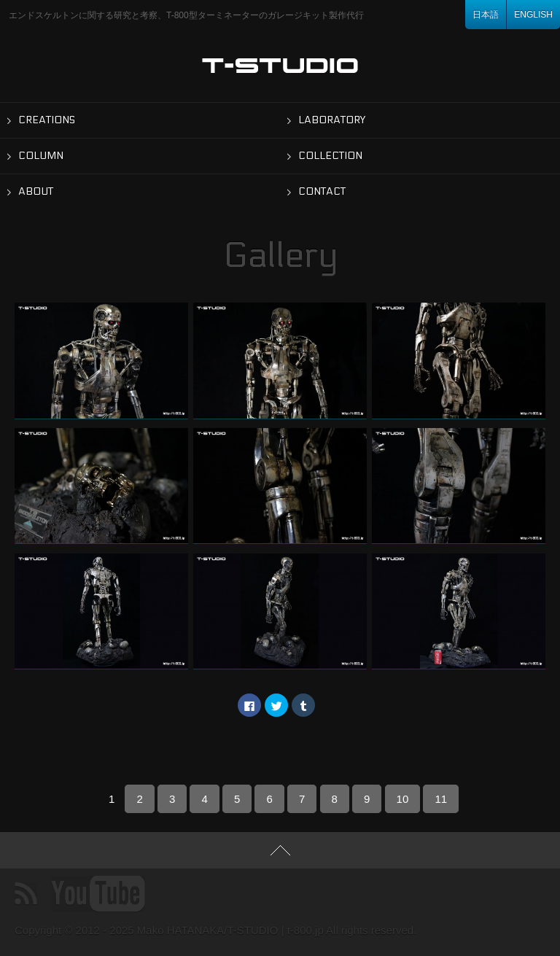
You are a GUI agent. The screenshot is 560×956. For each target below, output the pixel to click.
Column (41, 156)
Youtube (98, 894)
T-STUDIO (280, 66)
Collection (330, 156)
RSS (26, 894)
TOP (280, 850)
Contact (322, 191)
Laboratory (332, 120)
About (36, 191)
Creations (47, 120)
